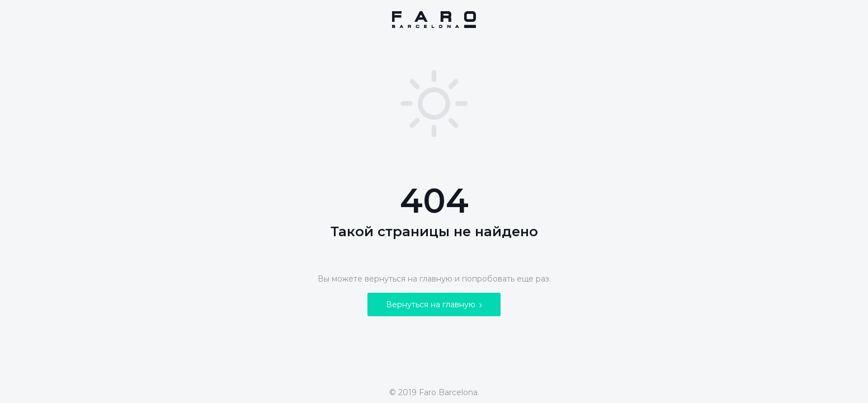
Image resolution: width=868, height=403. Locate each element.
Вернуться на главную (434, 304)
